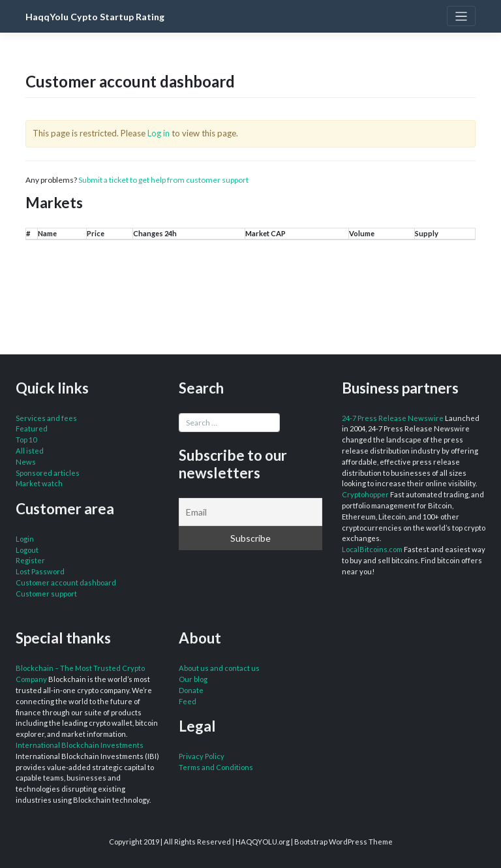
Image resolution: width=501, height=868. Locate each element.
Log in (159, 133)
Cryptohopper (365, 494)
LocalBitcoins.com (372, 549)
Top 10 (26, 440)
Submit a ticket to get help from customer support (163, 180)
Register (30, 560)
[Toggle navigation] (461, 16)
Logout (27, 550)
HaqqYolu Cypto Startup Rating (95, 17)
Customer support (46, 594)
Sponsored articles (48, 473)
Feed (188, 701)
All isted (30, 451)
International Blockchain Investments (80, 745)
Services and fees (46, 418)
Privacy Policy (202, 756)
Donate (191, 690)
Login (25, 539)
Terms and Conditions (216, 767)
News (26, 462)
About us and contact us (219, 668)
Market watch (39, 483)
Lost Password (40, 571)
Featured (32, 428)
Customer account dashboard (66, 582)
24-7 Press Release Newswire (393, 418)
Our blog (193, 679)
